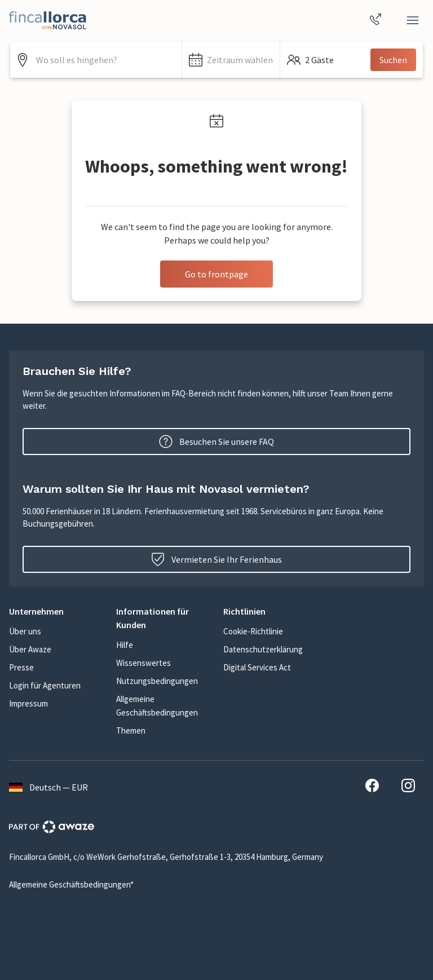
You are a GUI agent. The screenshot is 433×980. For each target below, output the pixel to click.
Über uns (25, 631)
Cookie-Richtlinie (253, 631)
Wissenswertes (143, 663)
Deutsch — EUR (48, 787)
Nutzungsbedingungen (157, 681)
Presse (21, 667)
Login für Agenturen (45, 685)
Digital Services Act (257, 667)
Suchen (393, 60)
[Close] (413, 20)
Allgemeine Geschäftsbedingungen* (71, 884)
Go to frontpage (216, 274)
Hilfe (125, 645)
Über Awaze (30, 649)
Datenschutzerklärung (263, 649)
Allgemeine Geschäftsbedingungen (157, 706)
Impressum (28, 703)
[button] (231, 60)
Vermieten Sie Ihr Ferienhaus (216, 559)
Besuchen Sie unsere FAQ (216, 442)
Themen (131, 730)
